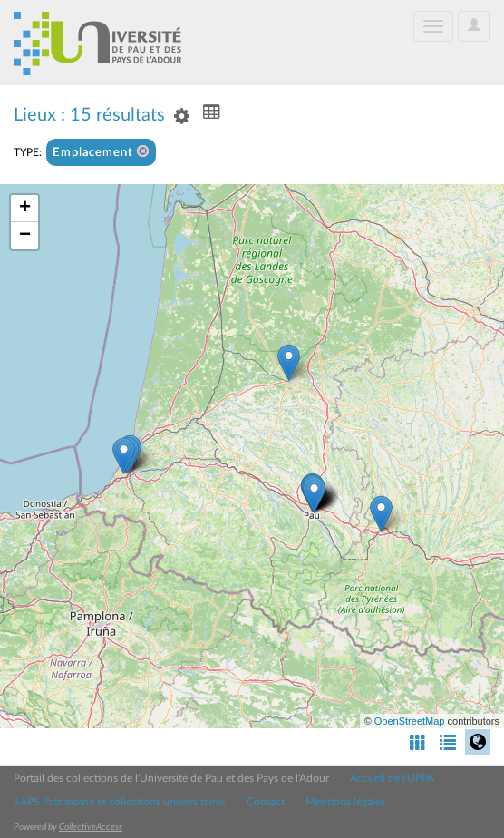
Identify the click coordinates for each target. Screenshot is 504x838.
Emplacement (101, 152)
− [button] (25, 236)
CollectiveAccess (91, 827)
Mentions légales (345, 802)
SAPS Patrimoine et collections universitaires (120, 802)
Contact (266, 802)
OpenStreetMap (410, 721)
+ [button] (25, 209)
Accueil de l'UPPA (392, 778)
